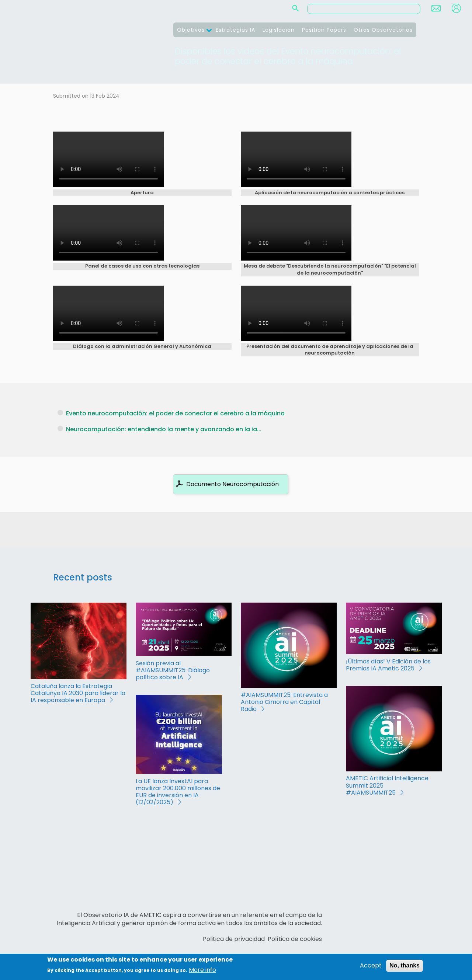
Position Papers (324, 30)
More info (202, 970)
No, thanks (405, 965)
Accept (371, 966)
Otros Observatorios (383, 30)
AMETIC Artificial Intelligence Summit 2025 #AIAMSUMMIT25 (387, 785)
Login (456, 8)
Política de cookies (295, 939)
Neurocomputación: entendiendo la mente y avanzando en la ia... (164, 429)
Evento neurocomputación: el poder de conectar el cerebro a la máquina (175, 413)
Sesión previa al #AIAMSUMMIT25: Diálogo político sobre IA (173, 670)
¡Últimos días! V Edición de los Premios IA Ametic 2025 (388, 665)
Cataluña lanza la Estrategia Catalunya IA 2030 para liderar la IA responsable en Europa (78, 693)
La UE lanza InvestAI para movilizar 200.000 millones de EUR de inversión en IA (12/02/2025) (178, 792)
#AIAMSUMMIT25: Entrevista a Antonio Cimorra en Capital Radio (284, 702)
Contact (436, 8)
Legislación (279, 30)
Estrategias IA (235, 30)
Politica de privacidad (234, 939)
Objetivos (191, 30)
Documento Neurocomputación (232, 484)
